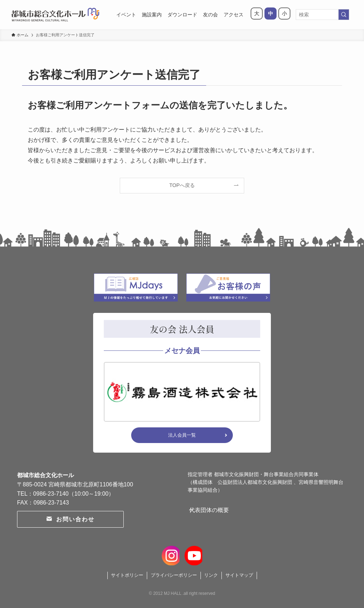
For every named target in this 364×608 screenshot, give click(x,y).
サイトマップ (239, 575)
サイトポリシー (127, 575)
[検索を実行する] (344, 15)
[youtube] (193, 554)
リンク (211, 575)
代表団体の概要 (216, 514)
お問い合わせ (70, 519)
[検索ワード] (322, 15)
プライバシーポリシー (174, 575)
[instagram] (171, 554)
